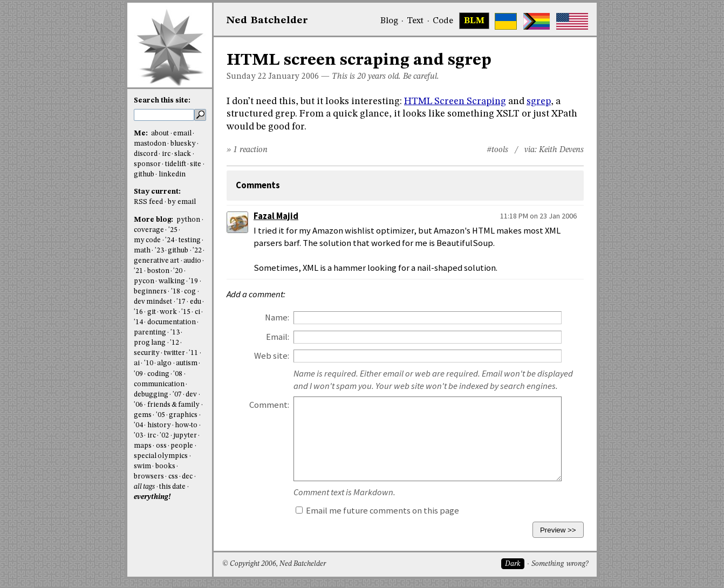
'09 (138, 374)
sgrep (539, 101)
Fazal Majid (276, 216)
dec (187, 477)
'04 (138, 425)
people (182, 446)
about (160, 134)
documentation (172, 322)
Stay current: (157, 192)
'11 (193, 353)
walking (172, 281)
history (159, 425)
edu (196, 302)
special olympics (161, 456)
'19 (193, 281)
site (196, 164)
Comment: (269, 405)
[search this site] (164, 115)
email (182, 134)
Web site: (272, 356)
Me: (142, 134)
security (147, 353)
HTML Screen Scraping (455, 101)
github (144, 175)
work (168, 312)
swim (142, 466)
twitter (175, 353)
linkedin (172, 175)
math (142, 251)
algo (164, 363)
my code (147, 240)
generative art (156, 261)
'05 (160, 415)
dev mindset (153, 302)
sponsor (147, 164)
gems (143, 415)
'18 (176, 292)
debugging (151, 395)
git (152, 312)
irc (166, 154)
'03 (138, 436)
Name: (277, 317)
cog (190, 292)
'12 (175, 343)
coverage (149, 230)
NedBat (267, 20)
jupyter (185, 436)
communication (159, 384)
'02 (164, 436)
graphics (183, 415)
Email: (278, 337)
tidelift (176, 164)
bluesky (183, 144)
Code (443, 21)
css (173, 477)
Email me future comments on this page (377, 511)
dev (191, 395)
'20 (178, 271)
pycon (144, 281)
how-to (186, 425)
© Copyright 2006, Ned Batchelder (274, 564)
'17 (181, 302)
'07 (177, 395)
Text (415, 21)
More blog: (154, 220)
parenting (150, 333)
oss (161, 446)
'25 (173, 230)
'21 (138, 271)
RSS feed (148, 202)
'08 (178, 374)
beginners (150, 292)
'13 (175, 333)
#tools (497, 150)
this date (172, 487)
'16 (138, 312)
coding (158, 374)
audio (192, 261)
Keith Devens (561, 150)
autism (187, 363)
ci (197, 312)
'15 (186, 312)
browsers (149, 477)
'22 (197, 251)
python (188, 220)
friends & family (174, 405)
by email (182, 202)
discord (146, 154)
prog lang (150, 343)
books (165, 466)
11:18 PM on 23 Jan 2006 (538, 216)
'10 (149, 363)
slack (183, 154)
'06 (138, 405)
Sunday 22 (247, 77)
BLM (474, 21)
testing (190, 240)
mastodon (150, 144)
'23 (159, 251)
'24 (170, 240)
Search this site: (162, 101)
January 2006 (294, 77)
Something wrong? (560, 564)
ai (137, 363)
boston (158, 271)
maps (143, 446)
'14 (138, 322)
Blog (389, 21)
